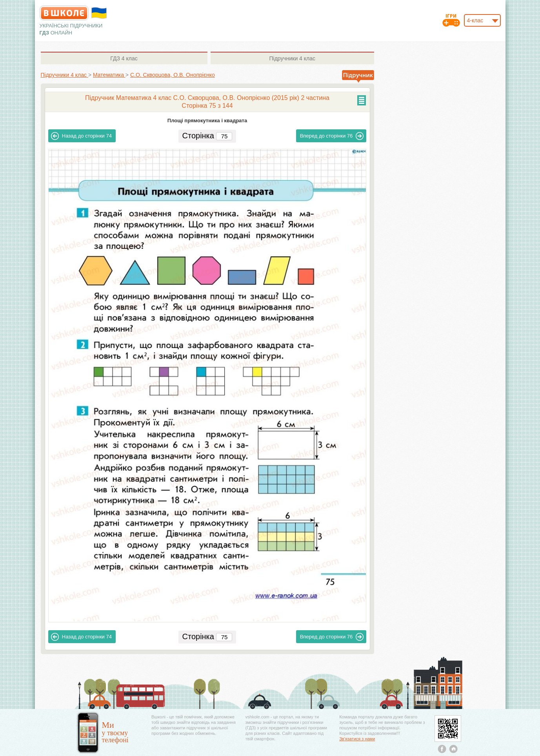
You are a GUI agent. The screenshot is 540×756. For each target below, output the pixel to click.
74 (81, 136)
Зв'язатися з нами (357, 739)
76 (332, 136)
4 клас (124, 58)
